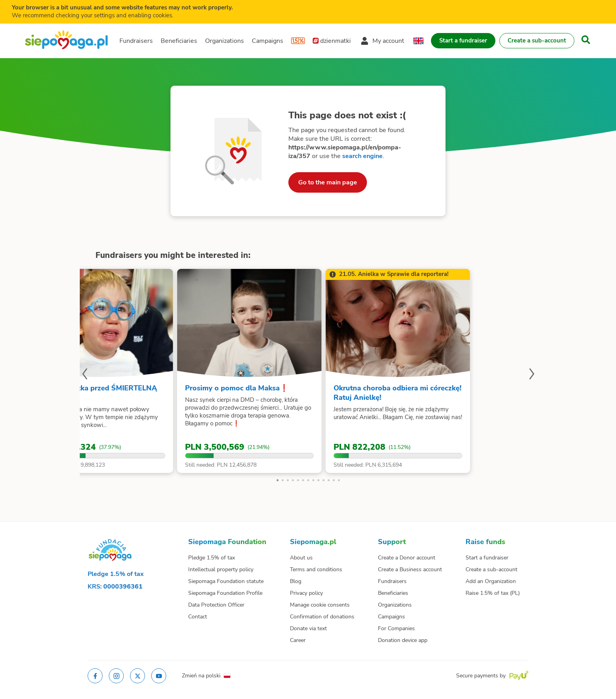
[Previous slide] (84, 375)
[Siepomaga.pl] (66, 41)
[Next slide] (532, 375)
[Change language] (418, 41)
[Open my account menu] (382, 41)
